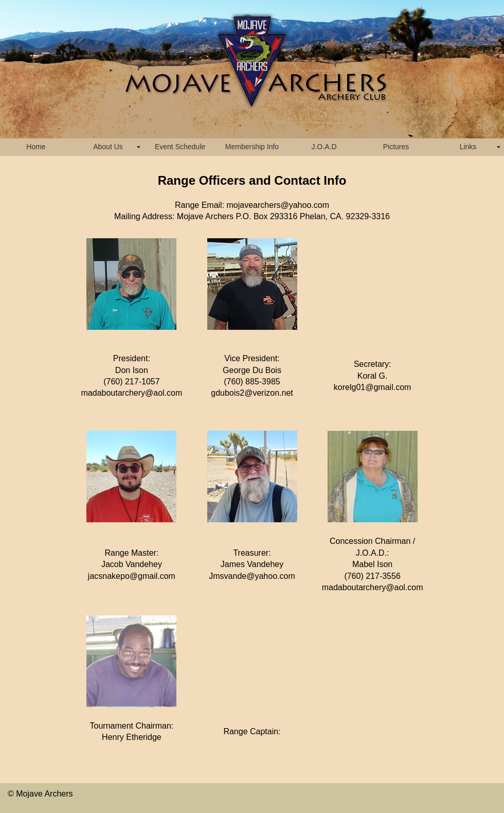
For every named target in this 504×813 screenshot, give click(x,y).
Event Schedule (180, 147)
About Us (108, 147)
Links (468, 147)
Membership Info (252, 147)
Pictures (396, 147)
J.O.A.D (324, 147)
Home (36, 147)
